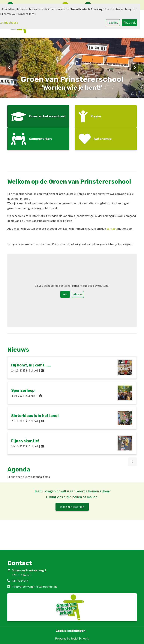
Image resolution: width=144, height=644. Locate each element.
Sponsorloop (23, 390)
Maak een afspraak (72, 507)
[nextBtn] (132, 462)
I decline (113, 22)
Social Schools (80, 638)
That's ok (129, 22)
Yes (65, 294)
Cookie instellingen (71, 631)
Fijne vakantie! (25, 441)
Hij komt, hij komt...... (31, 365)
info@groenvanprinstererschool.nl (34, 587)
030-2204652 (20, 581)
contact (112, 229)
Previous (9, 68)
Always (78, 294)
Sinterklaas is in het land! (35, 416)
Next (135, 68)
